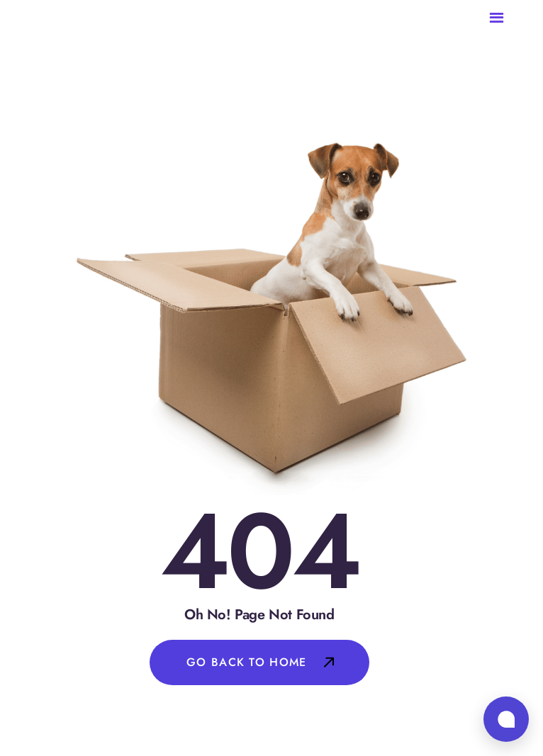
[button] (508, 18)
